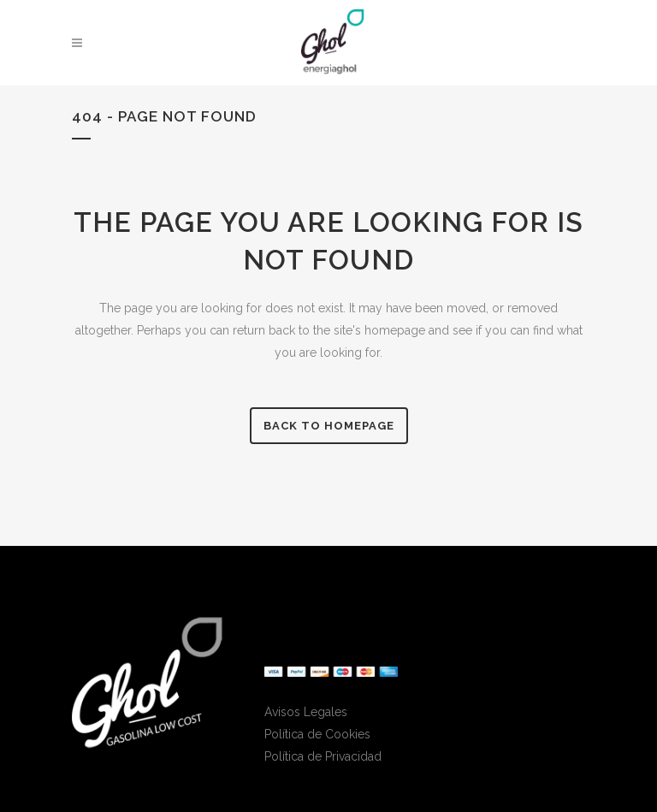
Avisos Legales (306, 712)
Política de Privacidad (323, 756)
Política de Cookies (317, 734)
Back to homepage (329, 426)
